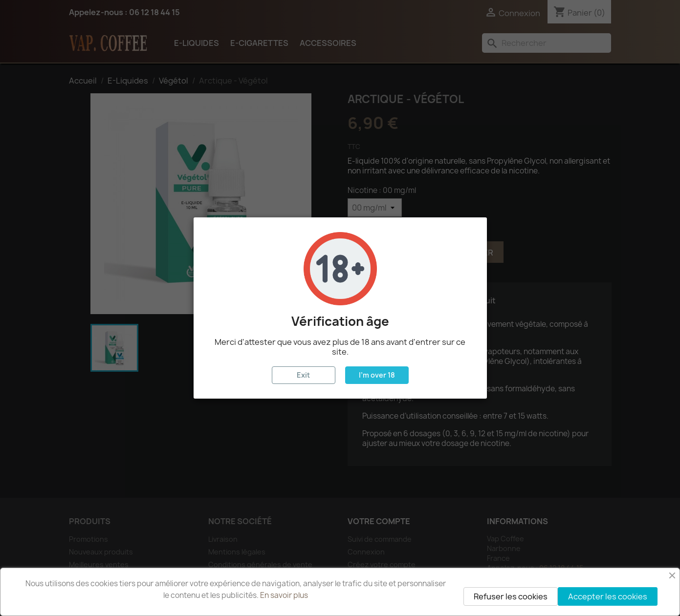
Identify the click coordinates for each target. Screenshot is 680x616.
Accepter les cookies (608, 596)
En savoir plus (284, 595)
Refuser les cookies (511, 596)
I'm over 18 (377, 375)
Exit (303, 375)
